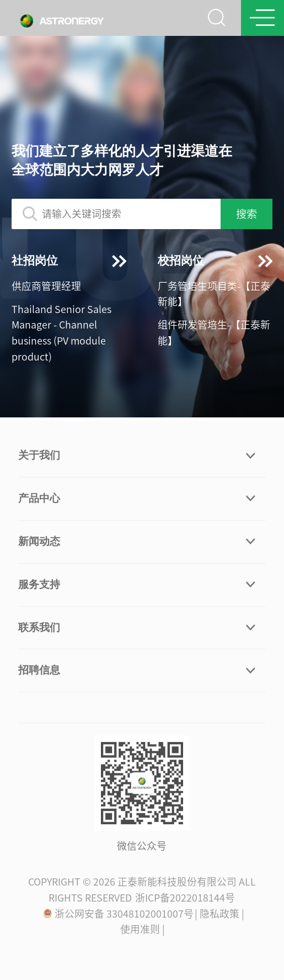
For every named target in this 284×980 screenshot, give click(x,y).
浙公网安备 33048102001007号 (118, 915)
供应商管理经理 (46, 286)
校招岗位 (215, 261)
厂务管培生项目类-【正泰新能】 (214, 294)
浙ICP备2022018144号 (185, 899)
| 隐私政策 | (219, 915)
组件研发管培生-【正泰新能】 (214, 333)
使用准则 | (143, 931)
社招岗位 (69, 261)
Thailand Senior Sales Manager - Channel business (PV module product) (61, 333)
